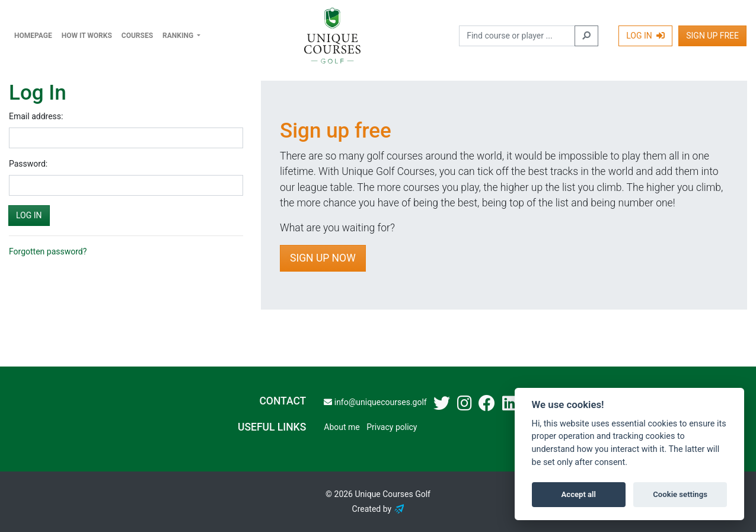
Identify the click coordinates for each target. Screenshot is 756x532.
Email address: (36, 116)
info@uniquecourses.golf (375, 402)
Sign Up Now (323, 258)
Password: (28, 164)
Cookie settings (680, 494)
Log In (645, 36)
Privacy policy (392, 427)
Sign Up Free (712, 36)
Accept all (579, 494)
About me (342, 427)
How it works (87, 36)
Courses (137, 36)
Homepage (33, 36)
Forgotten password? (48, 251)
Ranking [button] (179, 36)
